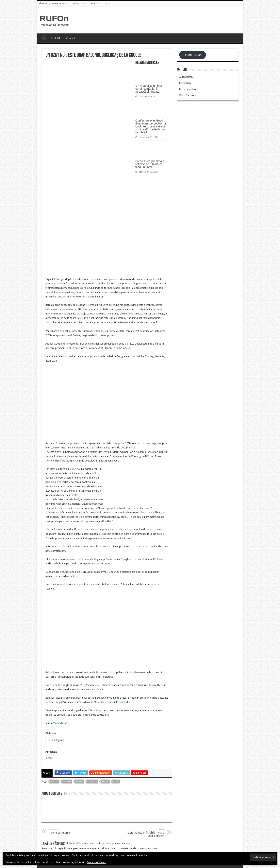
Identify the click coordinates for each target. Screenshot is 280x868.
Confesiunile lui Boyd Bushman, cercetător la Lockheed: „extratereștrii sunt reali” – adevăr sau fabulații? (151, 126)
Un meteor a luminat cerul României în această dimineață (149, 89)
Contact (107, 4)
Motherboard (61, 723)
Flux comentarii (188, 89)
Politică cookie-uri (96, 862)
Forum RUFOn (192, 55)
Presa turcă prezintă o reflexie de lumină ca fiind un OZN (150, 164)
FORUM (95, 4)
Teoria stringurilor (70, 831)
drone (67, 782)
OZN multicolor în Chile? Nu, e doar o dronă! (144, 833)
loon (105, 782)
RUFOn (54, 18)
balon (55, 782)
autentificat (88, 843)
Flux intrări (185, 83)
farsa (79, 782)
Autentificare (186, 77)
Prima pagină (80, 4)
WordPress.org (188, 95)
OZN (116, 782)
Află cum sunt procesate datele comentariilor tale (129, 848)
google (92, 782)
